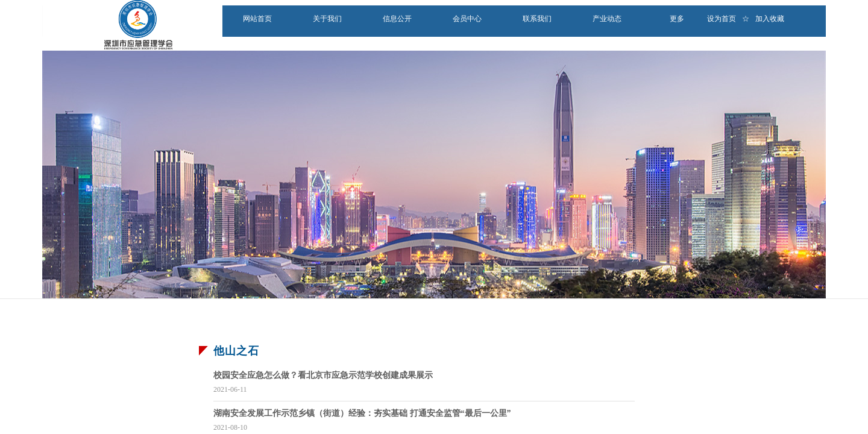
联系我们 (537, 19)
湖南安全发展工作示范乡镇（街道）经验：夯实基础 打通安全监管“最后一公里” (362, 413)
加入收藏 (770, 19)
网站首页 (257, 19)
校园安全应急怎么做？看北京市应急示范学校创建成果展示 (323, 375)
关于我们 (327, 19)
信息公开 (397, 19)
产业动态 (607, 19)
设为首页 (722, 19)
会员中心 (467, 19)
